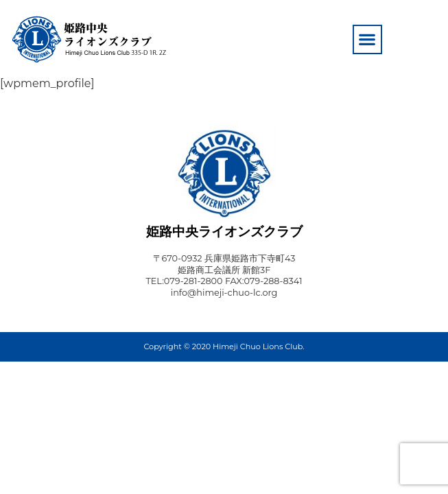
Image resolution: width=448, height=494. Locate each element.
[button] (367, 39)
